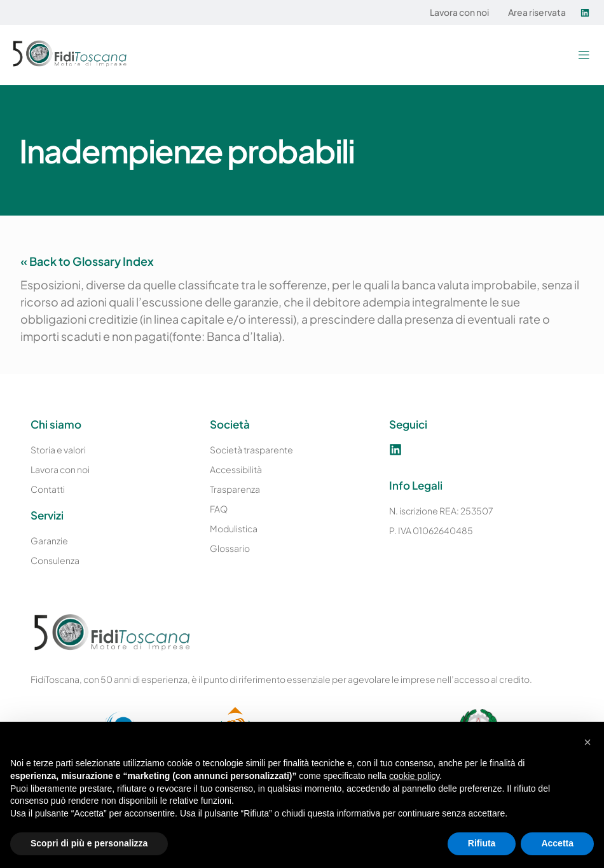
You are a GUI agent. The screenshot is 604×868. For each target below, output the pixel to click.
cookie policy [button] (414, 776)
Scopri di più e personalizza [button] (89, 843)
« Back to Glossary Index (87, 261)
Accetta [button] (557, 843)
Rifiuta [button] (482, 843)
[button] (583, 55)
